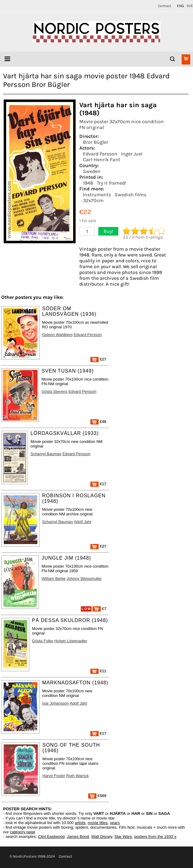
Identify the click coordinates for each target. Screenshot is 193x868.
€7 (99, 609)
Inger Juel (132, 154)
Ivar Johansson (55, 703)
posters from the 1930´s (155, 837)
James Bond (78, 837)
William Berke (53, 579)
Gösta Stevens (54, 391)
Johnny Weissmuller (84, 579)
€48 (98, 422)
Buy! (108, 231)
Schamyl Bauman (46, 454)
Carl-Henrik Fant (102, 160)
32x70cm (93, 200)
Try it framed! (111, 183)
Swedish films (130, 195)
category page (22, 832)
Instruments (97, 195)
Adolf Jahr (83, 522)
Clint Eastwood (51, 837)
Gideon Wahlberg (57, 335)
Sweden (92, 171)
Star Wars (123, 837)
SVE (190, 6)
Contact (165, 6)
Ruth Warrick (78, 776)
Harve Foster (54, 776)
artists (80, 823)
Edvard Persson (100, 154)
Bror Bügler (96, 142)
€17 (98, 484)
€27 (98, 359)
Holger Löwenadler (71, 641)
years (115, 823)
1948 (88, 183)
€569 (97, 796)
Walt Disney (102, 837)
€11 (98, 671)
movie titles (98, 823)
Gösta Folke (43, 641)
